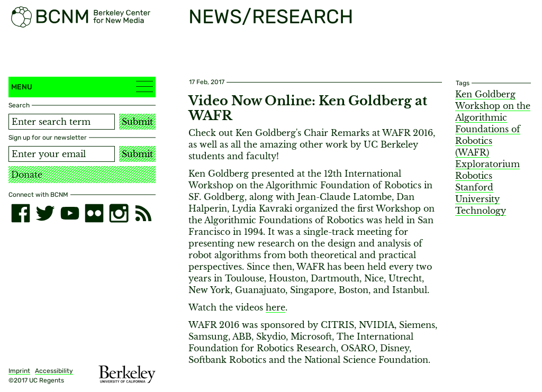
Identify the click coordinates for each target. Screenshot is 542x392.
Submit (137, 122)
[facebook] (21, 213)
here (275, 307)
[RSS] (143, 213)
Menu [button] (82, 86)
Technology (481, 211)
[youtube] (70, 213)
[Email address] (62, 154)
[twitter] (45, 213)
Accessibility (54, 371)
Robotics (474, 176)
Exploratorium (487, 164)
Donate (27, 175)
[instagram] (119, 213)
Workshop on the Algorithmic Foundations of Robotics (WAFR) (493, 129)
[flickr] (94, 213)
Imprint (19, 371)
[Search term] (62, 122)
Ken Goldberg (485, 94)
